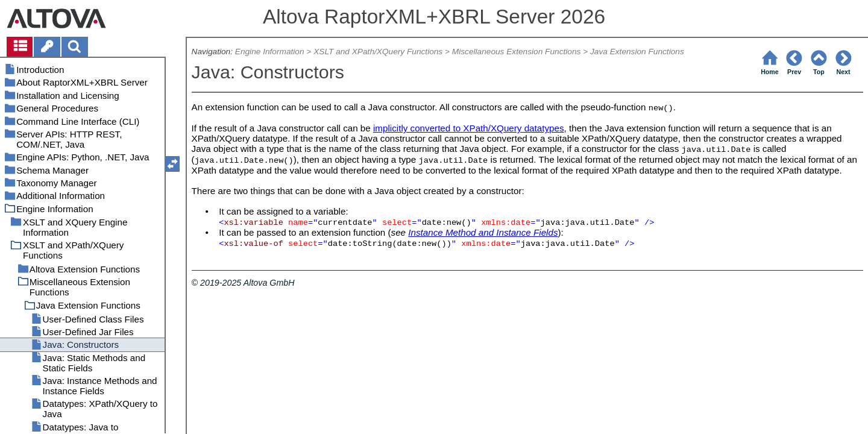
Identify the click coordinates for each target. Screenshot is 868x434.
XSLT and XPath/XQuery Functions (378, 52)
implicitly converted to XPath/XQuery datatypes (469, 128)
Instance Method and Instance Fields (483, 232)
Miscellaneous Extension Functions (517, 52)
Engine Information (270, 52)
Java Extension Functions (637, 52)
